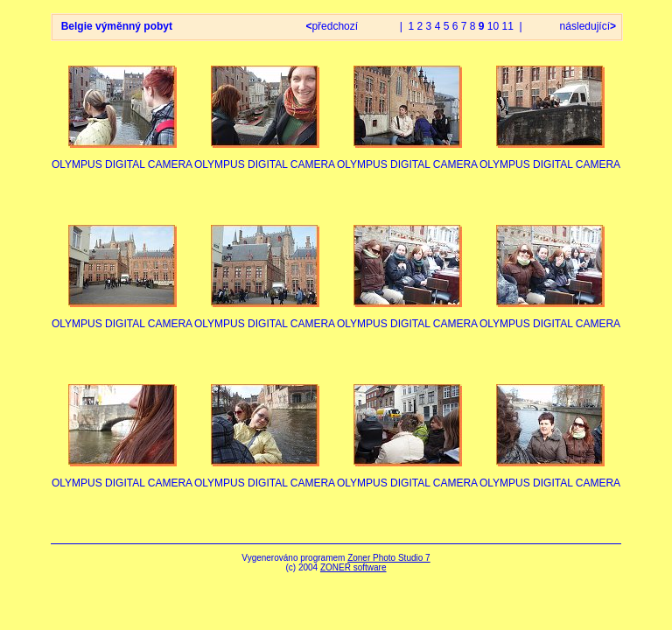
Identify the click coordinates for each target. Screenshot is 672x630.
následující (586, 26)
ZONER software (353, 567)
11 (508, 26)
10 (493, 26)
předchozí (333, 26)
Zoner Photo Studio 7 (389, 558)
